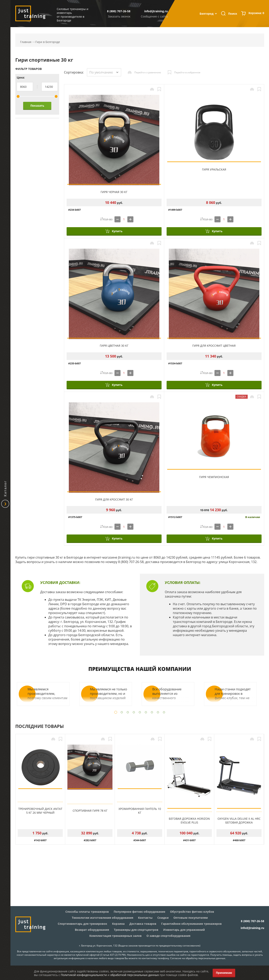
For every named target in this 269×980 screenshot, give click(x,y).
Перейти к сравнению (148, 72)
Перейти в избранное (187, 72)
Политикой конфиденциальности (84, 975)
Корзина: (256, 13)
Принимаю (224, 973)
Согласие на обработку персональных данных (198, 958)
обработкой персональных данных (134, 975)
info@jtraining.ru (156, 11)
